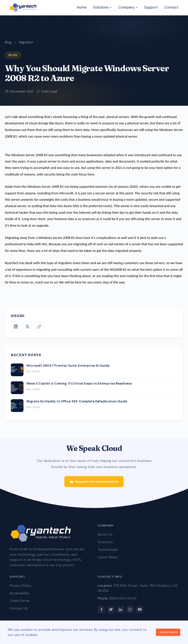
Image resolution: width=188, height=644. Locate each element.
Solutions (102, 7)
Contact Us (19, 610)
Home (82, 7)
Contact (171, 7)
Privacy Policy (21, 588)
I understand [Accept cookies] (168, 632)
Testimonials (108, 552)
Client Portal (19, 603)
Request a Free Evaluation (94, 484)
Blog (8, 42)
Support (151, 7)
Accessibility (20, 595)
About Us (105, 537)
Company (128, 7)
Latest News (108, 559)
